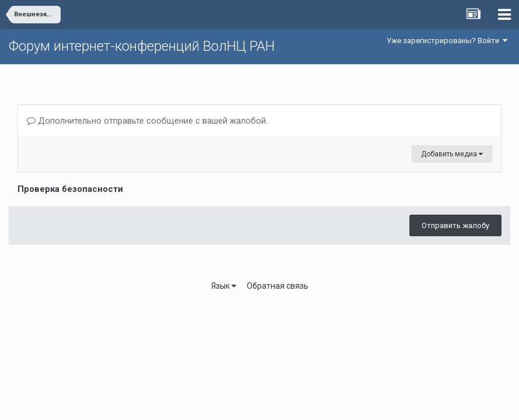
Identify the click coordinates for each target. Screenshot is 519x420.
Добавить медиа (452, 154)
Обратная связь (278, 286)
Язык (224, 286)
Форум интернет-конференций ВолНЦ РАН (142, 46)
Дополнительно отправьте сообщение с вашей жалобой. (147, 121)
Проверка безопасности (70, 189)
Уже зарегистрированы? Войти (447, 41)
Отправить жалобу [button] (455, 225)
